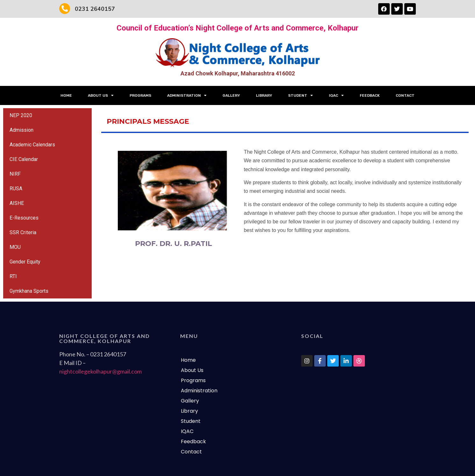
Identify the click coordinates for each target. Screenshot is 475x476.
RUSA (16, 189)
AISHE (17, 203)
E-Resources (24, 218)
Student (301, 95)
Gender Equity (25, 262)
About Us (101, 95)
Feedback (370, 95)
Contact (405, 95)
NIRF (15, 174)
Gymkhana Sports (29, 291)
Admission (21, 130)
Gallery (231, 95)
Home (66, 95)
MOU (15, 247)
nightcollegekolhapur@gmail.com (100, 371)
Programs (140, 95)
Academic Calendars (32, 145)
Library (264, 95)
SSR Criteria (23, 232)
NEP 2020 (21, 115)
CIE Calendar (24, 159)
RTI (13, 276)
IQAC (336, 95)
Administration (187, 95)
